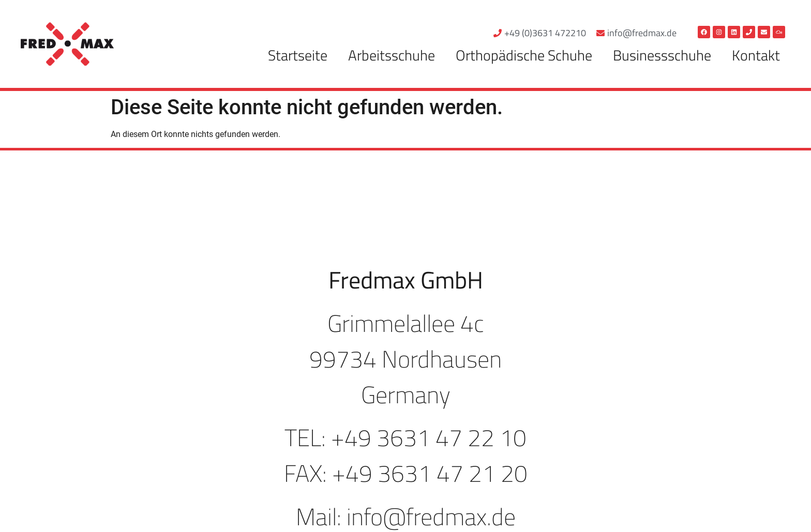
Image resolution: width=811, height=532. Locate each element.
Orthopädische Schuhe (524, 55)
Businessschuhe (662, 55)
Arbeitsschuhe (392, 55)
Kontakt (756, 55)
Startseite (298, 55)
